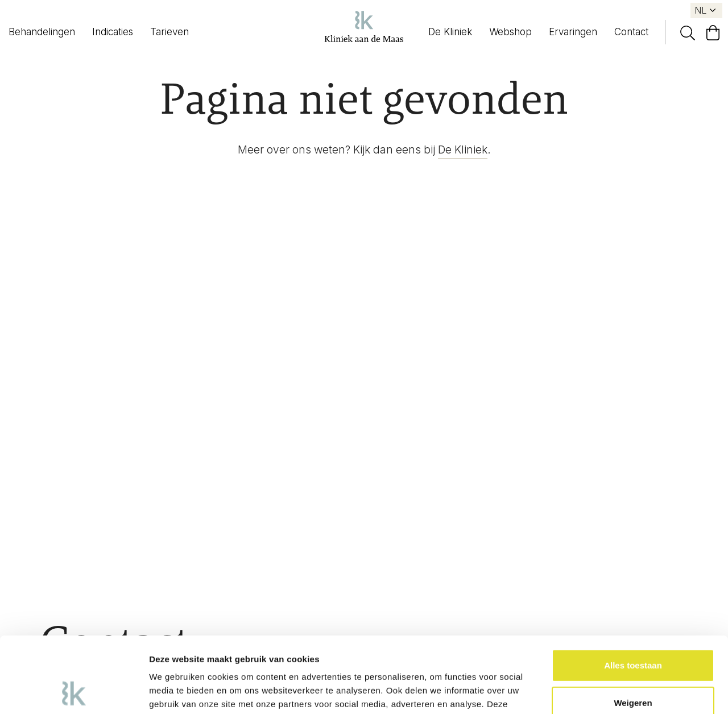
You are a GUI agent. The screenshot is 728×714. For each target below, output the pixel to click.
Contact (631, 32)
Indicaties (113, 32)
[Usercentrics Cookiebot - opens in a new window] (74, 692)
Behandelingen (42, 32)
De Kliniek (450, 32)
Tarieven (169, 32)
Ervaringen (573, 32)
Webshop (510, 32)
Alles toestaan (633, 594)
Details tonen (176, 692)
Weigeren (633, 631)
